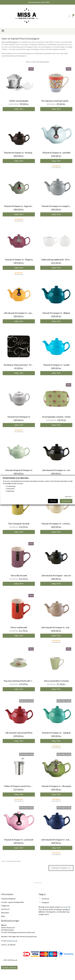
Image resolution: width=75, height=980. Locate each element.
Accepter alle (66, 501)
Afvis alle (53, 501)
